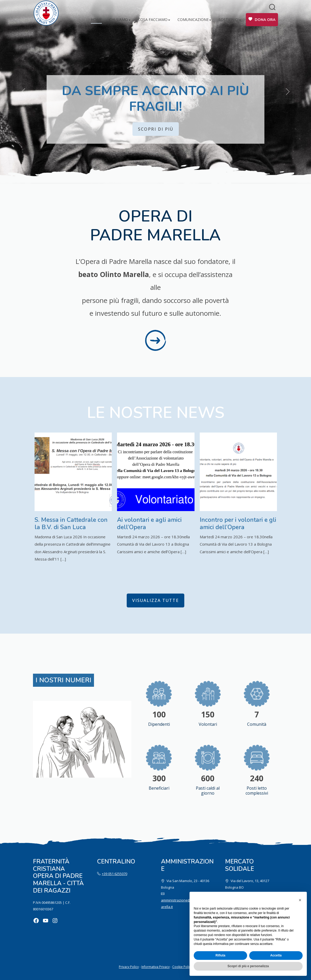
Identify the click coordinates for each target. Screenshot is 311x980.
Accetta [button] (276, 955)
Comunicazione (193, 20)
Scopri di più (156, 129)
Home (96, 20)
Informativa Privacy (155, 967)
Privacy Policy (129, 967)
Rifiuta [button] (220, 955)
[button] (300, 900)
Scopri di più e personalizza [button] (248, 966)
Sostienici (229, 20)
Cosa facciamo (153, 20)
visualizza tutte (155, 600)
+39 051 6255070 (115, 874)
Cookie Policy (182, 967)
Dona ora (265, 20)
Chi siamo (119, 20)
